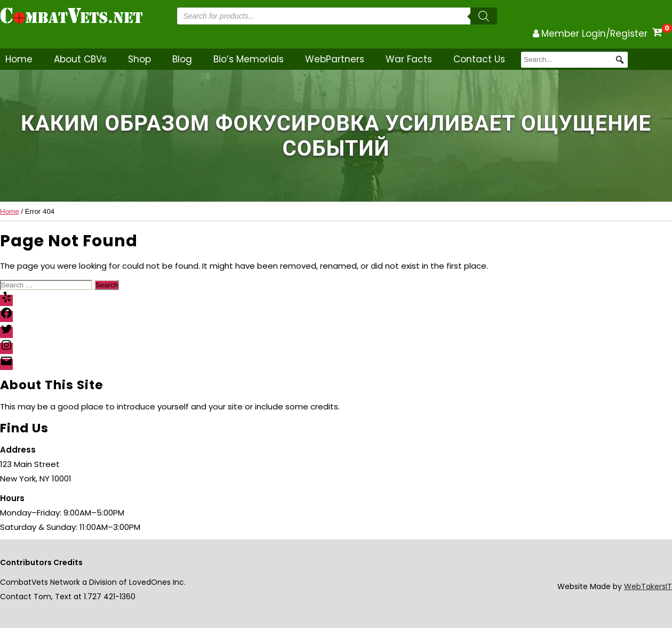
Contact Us (479, 59)
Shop (139, 59)
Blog (182, 59)
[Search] (484, 16)
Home (19, 59)
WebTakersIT (648, 586)
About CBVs (80, 59)
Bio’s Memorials (249, 59)
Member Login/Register (594, 34)
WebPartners (335, 59)
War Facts (409, 59)
